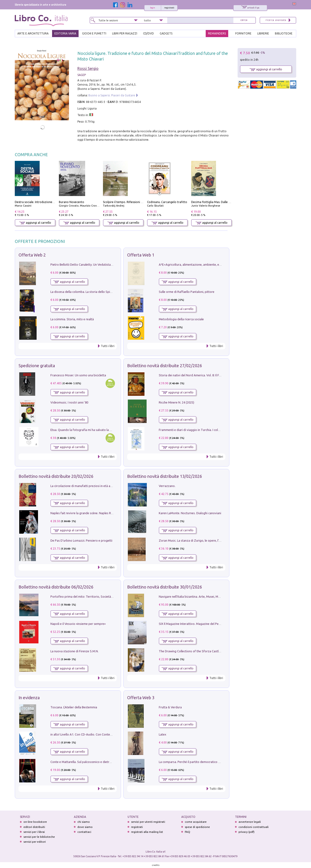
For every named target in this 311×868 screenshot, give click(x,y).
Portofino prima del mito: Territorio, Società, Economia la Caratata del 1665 (102, 596)
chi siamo (84, 822)
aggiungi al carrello (35, 223)
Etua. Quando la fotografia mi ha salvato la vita (83, 430)
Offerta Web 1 (141, 255)
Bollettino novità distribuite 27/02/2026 (165, 366)
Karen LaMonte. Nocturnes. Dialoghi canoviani (190, 513)
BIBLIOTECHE (284, 33)
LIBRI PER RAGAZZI (125, 33)
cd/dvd (148, 33)
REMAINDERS (217, 33)
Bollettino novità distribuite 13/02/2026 (165, 476)
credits (156, 865)
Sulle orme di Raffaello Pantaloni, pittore (187, 292)
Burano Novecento (72, 202)
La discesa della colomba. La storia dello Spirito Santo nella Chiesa (95, 292)
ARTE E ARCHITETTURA (33, 33)
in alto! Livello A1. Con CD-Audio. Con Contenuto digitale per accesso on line (102, 734)
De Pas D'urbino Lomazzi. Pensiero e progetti (81, 540)
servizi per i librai (34, 832)
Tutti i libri (108, 346)
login (153, 8)
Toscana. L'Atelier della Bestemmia (74, 707)
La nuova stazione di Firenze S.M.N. (74, 651)
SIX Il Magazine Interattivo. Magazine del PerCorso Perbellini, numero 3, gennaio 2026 (217, 624)
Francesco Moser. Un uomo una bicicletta (78, 375)
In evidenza (29, 698)
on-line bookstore (35, 822)
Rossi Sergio (88, 68)
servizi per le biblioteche (39, 837)
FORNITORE (243, 33)
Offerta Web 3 (141, 698)
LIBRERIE (263, 33)
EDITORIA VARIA (65, 33)
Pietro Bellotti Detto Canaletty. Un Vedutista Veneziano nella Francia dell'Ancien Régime (110, 264)
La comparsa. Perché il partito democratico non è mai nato (199, 762)
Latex (163, 734)
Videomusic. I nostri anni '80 (69, 402)
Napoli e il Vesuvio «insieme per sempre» (78, 624)
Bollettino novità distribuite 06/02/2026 (56, 587)
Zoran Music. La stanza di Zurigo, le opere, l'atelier (193, 540)
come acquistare (196, 822)
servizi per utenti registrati (148, 822)
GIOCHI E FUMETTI (94, 33)
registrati (169, 8)
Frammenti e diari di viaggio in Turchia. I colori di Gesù (196, 430)
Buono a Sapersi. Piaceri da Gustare (112, 95)
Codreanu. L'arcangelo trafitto (167, 202)
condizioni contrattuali (254, 827)
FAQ (188, 832)
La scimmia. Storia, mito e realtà (72, 319)
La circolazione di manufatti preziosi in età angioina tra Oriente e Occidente (102, 486)
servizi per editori (35, 842)
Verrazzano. (167, 486)
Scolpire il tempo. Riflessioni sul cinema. (129, 202)
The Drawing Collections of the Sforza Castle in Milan (195, 651)
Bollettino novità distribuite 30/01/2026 (165, 587)
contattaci (84, 832)
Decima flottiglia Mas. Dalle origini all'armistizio (223, 202)
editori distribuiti (34, 827)
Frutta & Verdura (170, 707)
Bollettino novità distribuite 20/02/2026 (56, 476)
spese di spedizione (197, 827)
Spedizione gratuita (37, 366)
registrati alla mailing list (147, 832)
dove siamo (85, 827)
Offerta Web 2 (32, 255)
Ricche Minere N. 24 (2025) (176, 402)
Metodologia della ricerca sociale (181, 319)
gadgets (166, 33)
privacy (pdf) (247, 832)
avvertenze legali (250, 822)
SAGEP (82, 75)
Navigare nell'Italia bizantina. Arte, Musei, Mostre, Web (196, 596)
